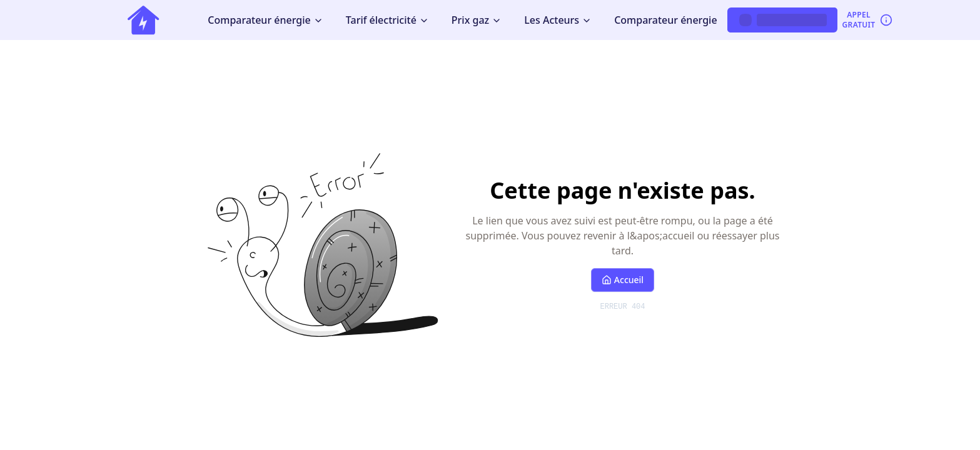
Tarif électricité (387, 20)
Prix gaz (477, 20)
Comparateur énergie (265, 20)
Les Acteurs (558, 20)
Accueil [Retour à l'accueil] (623, 280)
